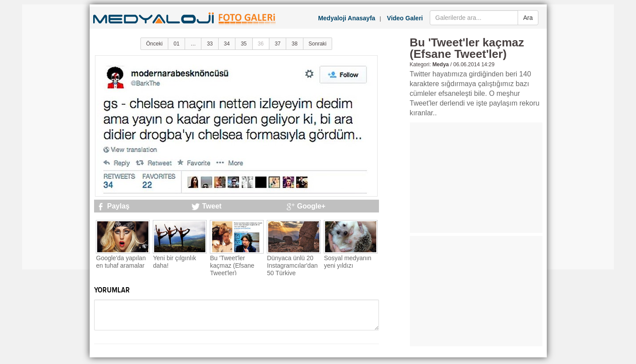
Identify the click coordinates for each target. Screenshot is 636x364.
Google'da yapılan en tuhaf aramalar (121, 262)
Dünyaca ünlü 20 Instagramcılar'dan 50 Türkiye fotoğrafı (293, 269)
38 (294, 44)
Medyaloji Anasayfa (346, 18)
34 (227, 44)
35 (244, 44)
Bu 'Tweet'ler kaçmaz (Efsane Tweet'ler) (232, 265)
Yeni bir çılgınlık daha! (175, 262)
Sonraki (318, 44)
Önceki (154, 44)
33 (210, 44)
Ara (528, 18)
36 (261, 44)
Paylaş (119, 206)
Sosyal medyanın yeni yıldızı (348, 262)
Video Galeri (405, 18)
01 (176, 44)
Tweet (212, 206)
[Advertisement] (57, 137)
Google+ (311, 206)
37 (278, 44)
